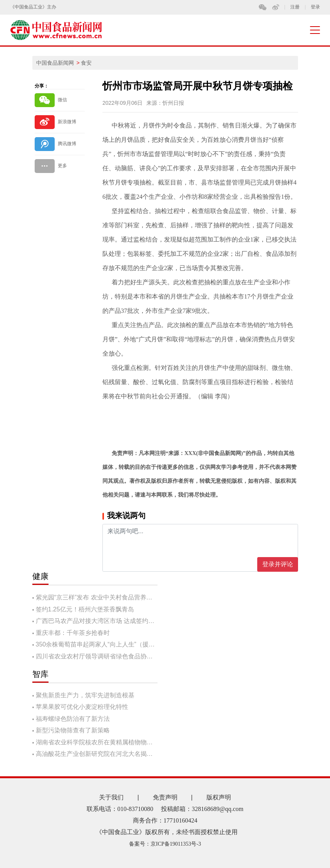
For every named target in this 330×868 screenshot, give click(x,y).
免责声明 (165, 797)
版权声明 (219, 797)
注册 (295, 7)
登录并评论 (278, 564)
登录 (315, 7)
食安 (86, 63)
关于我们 (111, 797)
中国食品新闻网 (55, 63)
